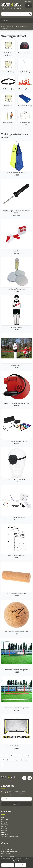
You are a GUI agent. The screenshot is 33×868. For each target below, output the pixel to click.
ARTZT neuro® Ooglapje (16, 465)
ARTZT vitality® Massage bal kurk (16, 617)
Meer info (20, 865)
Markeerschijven (8, 83)
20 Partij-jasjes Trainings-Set (16, 158)
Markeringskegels (25, 83)
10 (17, 760)
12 (27, 760)
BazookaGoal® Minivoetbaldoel (16, 731)
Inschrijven (17, 804)
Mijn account (28, 1)
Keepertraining (8, 66)
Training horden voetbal (25, 118)
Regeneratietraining (25, 100)
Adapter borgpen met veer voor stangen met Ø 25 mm (16, 197)
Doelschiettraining (25, 47)
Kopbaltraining (25, 66)
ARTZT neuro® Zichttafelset (16, 541)
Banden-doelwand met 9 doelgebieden (16, 693)
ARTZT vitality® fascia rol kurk (16, 579)
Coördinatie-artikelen (8, 48)
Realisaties (5, 824)
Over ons (4, 828)
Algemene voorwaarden (10, 837)
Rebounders (8, 100)
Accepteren (8, 865)
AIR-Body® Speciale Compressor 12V (16, 389)
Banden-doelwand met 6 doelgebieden (16, 655)
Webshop (10, 27)
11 (22, 760)
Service (4, 826)
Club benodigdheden (21, 27)
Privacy (4, 832)
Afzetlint (16, 237)
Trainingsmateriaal (7, 28)
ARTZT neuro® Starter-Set (16, 503)
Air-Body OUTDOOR (16, 351)
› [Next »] (3, 764)
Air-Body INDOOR (16, 313)
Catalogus (5, 822)
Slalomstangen (8, 117)
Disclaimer (5, 835)
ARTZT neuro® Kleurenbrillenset (16, 427)
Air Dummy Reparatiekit (16, 275)
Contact (4, 830)
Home (3, 27)
